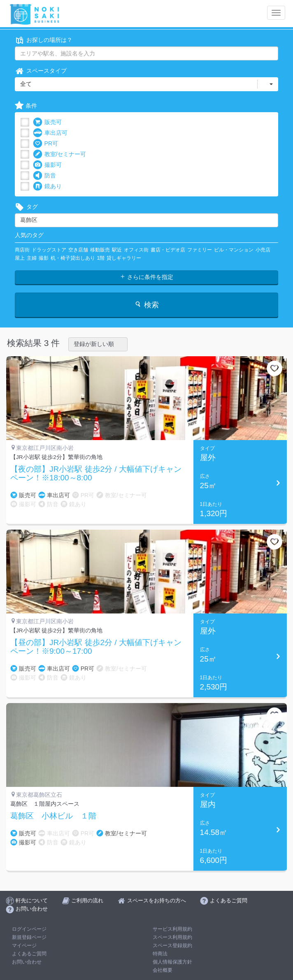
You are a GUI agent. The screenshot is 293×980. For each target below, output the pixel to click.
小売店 (263, 250)
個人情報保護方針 (172, 962)
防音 (44, 176)
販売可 (47, 122)
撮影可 (47, 165)
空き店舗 (78, 250)
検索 (146, 305)
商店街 (22, 250)
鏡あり (47, 186)
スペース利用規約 (172, 937)
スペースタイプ (41, 71)
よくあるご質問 (29, 954)
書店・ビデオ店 (168, 250)
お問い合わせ (27, 962)
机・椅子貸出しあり (73, 258)
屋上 (20, 258)
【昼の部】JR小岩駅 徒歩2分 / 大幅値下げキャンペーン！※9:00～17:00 (96, 647)
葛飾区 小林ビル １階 (53, 816)
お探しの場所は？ (44, 40)
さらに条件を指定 (146, 277)
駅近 (117, 250)
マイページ (24, 945)
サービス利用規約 (172, 929)
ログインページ (29, 929)
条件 (26, 106)
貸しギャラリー (124, 258)
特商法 (160, 954)
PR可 (45, 144)
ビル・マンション (234, 250)
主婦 (32, 258)
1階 (101, 258)
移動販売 (100, 250)
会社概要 (163, 970)
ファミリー (200, 250)
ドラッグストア (49, 250)
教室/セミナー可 (60, 154)
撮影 (44, 258)
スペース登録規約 (172, 945)
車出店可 (50, 133)
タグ (26, 207)
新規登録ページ (29, 937)
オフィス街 (136, 250)
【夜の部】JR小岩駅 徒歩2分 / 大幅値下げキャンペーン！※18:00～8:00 (96, 474)
